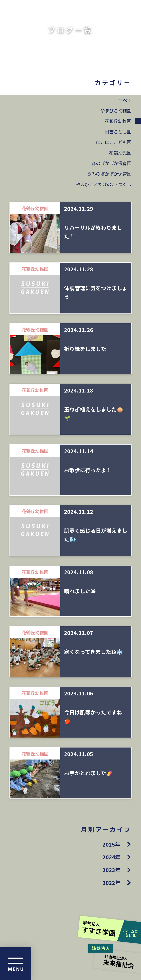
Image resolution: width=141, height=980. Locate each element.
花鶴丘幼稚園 (118, 121)
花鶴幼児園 (120, 153)
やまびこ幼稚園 (116, 110)
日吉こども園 (118, 131)
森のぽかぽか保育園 (111, 163)
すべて (125, 100)
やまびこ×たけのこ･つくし (104, 184)
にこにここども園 (114, 142)
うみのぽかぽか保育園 (109, 174)
